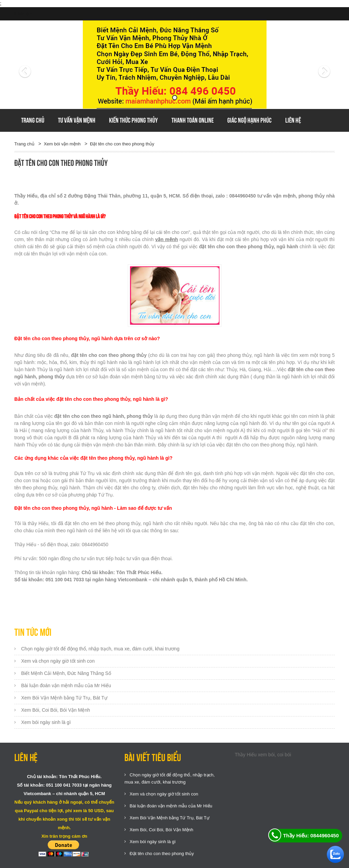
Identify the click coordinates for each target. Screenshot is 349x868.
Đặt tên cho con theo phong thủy (122, 144)
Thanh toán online (193, 120)
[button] (38, 65)
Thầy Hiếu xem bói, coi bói (263, 755)
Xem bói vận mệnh (62, 144)
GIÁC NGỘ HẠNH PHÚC (249, 120)
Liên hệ (293, 120)
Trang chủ (33, 120)
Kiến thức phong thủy (133, 120)
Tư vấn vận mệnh (77, 120)
